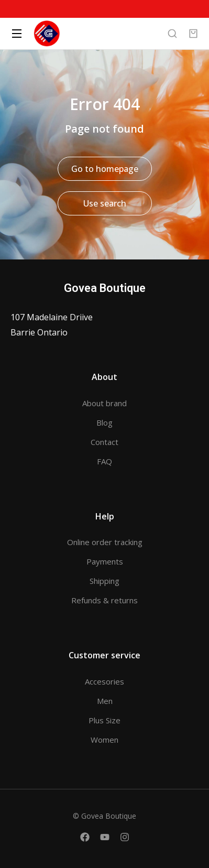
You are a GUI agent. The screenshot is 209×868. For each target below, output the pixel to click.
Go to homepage (105, 169)
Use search (105, 203)
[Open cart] (193, 34)
